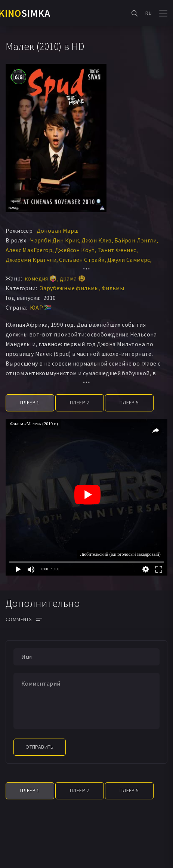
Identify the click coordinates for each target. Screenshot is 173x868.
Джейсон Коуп (75, 250)
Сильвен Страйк (82, 260)
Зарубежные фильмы (69, 288)
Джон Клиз (97, 240)
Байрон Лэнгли (135, 240)
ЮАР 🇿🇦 (41, 307)
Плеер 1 (30, 402)
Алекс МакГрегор (29, 250)
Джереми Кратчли (31, 260)
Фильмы (113, 288)
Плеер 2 (80, 402)
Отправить (40, 747)
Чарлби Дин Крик (55, 240)
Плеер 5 (129, 402)
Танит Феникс (117, 250)
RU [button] (149, 13)
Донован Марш (58, 231)
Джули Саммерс (129, 260)
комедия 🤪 (41, 278)
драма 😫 (73, 278)
